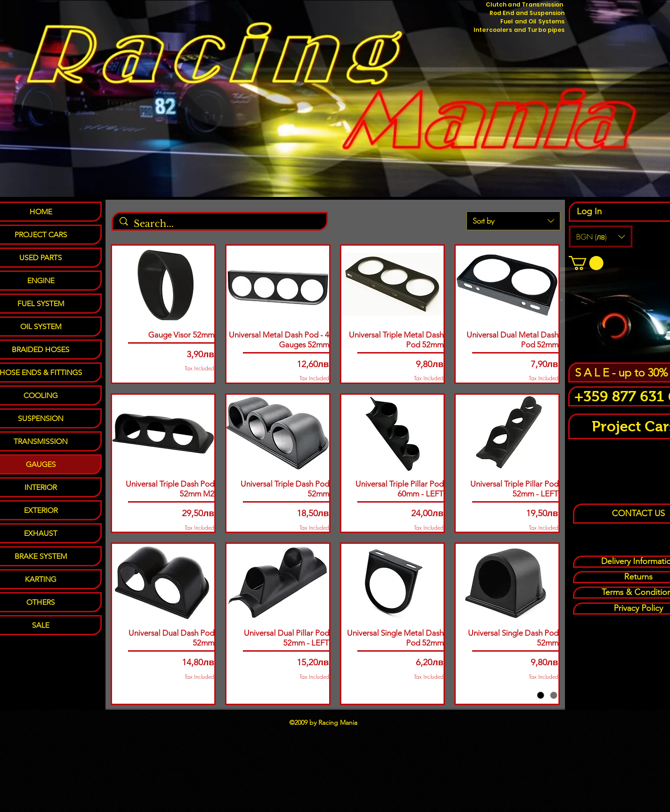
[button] (601, 237)
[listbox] (601, 237)
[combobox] (513, 221)
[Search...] (220, 224)
